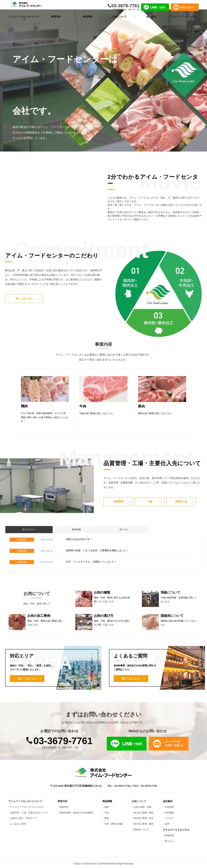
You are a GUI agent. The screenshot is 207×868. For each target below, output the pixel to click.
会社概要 (169, 811)
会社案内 (168, 800)
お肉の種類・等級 (142, 805)
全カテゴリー (29, 544)
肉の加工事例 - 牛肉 (144, 817)
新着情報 (76, 544)
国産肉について (141, 828)
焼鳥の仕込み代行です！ (79, 553)
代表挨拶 (169, 805)
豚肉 (107, 817)
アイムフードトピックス (176, 828)
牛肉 (107, 811)
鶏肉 (107, 805)
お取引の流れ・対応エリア (24, 817)
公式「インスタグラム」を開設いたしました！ (91, 575)
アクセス (169, 817)
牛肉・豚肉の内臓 (113, 822)
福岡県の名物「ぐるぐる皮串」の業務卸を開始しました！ (97, 564)
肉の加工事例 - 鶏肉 (144, 811)
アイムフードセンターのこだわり (27, 805)
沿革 (167, 822)
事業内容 (64, 805)
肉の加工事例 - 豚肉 (144, 822)
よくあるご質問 (18, 822)
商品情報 (107, 800)
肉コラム (124, 544)
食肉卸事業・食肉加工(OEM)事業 (76, 811)
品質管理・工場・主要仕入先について (29, 811)
